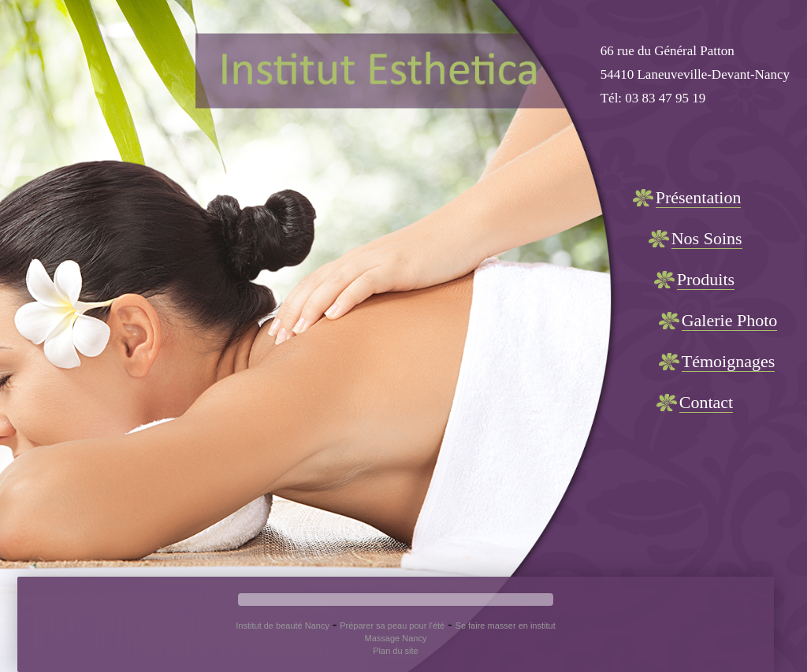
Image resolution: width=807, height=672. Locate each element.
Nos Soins (707, 238)
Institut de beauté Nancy (283, 626)
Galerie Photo (730, 320)
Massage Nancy (396, 638)
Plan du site (395, 651)
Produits (706, 279)
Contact (706, 402)
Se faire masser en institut (506, 626)
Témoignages (729, 361)
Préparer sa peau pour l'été (392, 626)
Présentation (699, 197)
